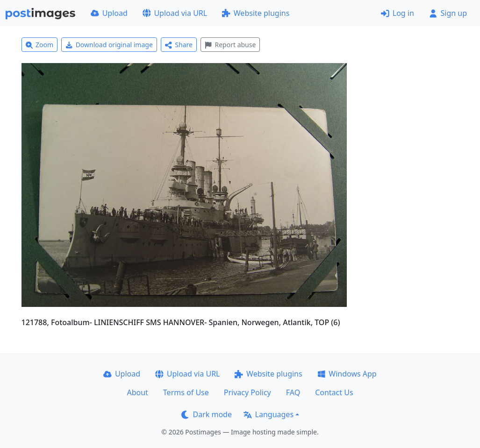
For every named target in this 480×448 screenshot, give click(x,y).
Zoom (40, 45)
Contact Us (334, 392)
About (137, 392)
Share (179, 45)
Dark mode (207, 414)
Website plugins (256, 13)
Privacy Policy (247, 392)
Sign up (448, 13)
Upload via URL (175, 13)
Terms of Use (186, 392)
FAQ (293, 392)
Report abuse (230, 45)
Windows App (347, 374)
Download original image (109, 45)
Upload (109, 13)
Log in (398, 13)
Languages (269, 414)
